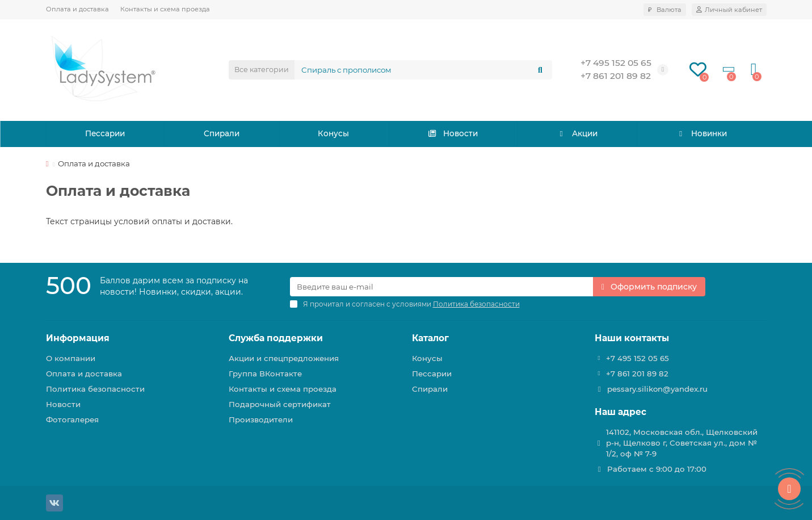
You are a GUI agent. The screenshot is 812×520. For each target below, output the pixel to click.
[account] (729, 10)
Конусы (334, 134)
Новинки (701, 134)
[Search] (423, 70)
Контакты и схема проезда (165, 9)
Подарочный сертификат (280, 404)
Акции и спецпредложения (284, 358)
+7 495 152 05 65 (616, 63)
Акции (577, 134)
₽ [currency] (665, 10)
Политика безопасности (95, 389)
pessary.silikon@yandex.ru (657, 389)
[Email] (441, 287)
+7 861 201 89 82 (616, 76)
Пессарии (105, 134)
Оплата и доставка (77, 9)
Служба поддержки (276, 338)
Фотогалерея (72, 420)
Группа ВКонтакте (265, 374)
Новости (453, 134)
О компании (71, 358)
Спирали (222, 134)
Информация (78, 338)
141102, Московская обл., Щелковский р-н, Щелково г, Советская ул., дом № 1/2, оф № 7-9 (682, 443)
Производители (261, 420)
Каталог (430, 338)
